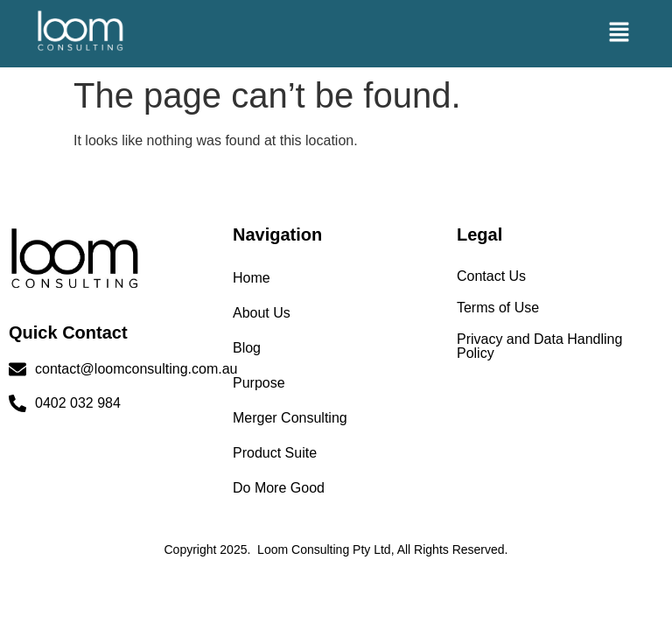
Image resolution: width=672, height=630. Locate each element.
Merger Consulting (290, 418)
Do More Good (279, 488)
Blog (247, 348)
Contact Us (491, 276)
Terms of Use (498, 308)
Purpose (259, 383)
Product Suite (275, 453)
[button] (619, 33)
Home (252, 278)
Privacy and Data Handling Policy (539, 346)
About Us (262, 313)
